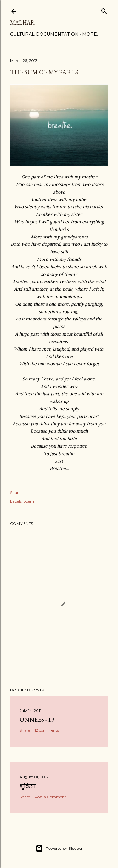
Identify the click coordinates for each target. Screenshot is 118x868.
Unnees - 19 (37, 719)
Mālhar (22, 22)
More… (91, 34)
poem (29, 501)
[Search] (104, 10)
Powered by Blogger (59, 849)
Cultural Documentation (44, 34)
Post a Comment (50, 797)
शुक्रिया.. (29, 786)
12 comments (47, 730)
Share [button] (15, 492)
